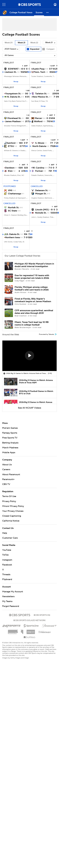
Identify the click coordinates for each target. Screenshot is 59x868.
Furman (39, 171)
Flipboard (7, 579)
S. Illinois (40, 143)
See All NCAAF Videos (29, 408)
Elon (10, 171)
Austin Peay (39, 69)
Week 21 (21, 43)
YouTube (7, 550)
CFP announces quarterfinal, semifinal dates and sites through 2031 (34, 312)
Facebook (7, 565)
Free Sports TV (10, 438)
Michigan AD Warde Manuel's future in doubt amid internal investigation (34, 265)
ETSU (11, 146)
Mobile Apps (9, 453)
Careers (6, 469)
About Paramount (11, 474)
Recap (16, 82)
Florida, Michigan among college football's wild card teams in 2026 (32, 288)
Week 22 (34, 43)
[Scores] (39, 13)
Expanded (35, 49)
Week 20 (9, 43)
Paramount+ (8, 479)
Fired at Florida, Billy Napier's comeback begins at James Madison (33, 300)
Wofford (38, 121)
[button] (48, 13)
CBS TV (6, 484)
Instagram (7, 560)
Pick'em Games (10, 428)
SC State (12, 211)
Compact (50, 49)
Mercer (38, 118)
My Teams (7, 601)
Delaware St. (42, 190)
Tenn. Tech (40, 72)
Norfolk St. (13, 208)
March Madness (10, 448)
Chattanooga (14, 194)
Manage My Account (13, 592)
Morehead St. (14, 118)
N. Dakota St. (14, 97)
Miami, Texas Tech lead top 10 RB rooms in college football (32, 323)
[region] (29, 356)
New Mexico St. (40, 97)
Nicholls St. (41, 213)
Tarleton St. (41, 94)
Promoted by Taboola (48, 334)
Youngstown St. (13, 94)
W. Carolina (38, 168)
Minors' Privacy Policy (13, 506)
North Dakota (39, 146)
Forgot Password (11, 606)
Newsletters (8, 596)
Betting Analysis (10, 443)
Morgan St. (41, 194)
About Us (7, 465)
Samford (11, 143)
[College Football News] (21, 13)
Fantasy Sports (10, 433)
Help (5, 533)
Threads (6, 574)
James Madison (13, 121)
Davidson (10, 168)
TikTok (5, 555)
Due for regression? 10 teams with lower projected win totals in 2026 (32, 277)
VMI (10, 190)
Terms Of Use (9, 496)
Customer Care (10, 538)
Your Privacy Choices (13, 511)
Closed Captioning (12, 516)
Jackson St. (11, 72)
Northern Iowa (12, 237)
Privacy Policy (9, 501)
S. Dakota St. (13, 234)
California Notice (11, 521)
